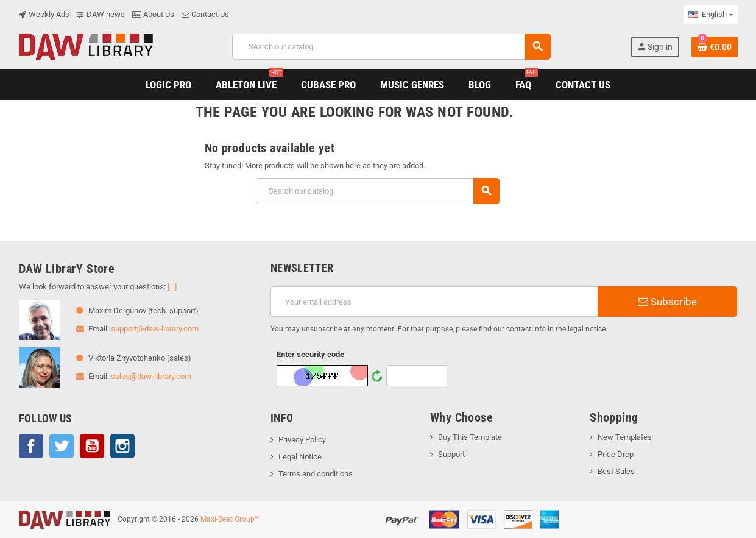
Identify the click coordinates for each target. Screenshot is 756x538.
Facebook (31, 446)
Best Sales (616, 471)
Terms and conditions (316, 474)
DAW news (101, 14)
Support (451, 454)
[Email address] (434, 302)
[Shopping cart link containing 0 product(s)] (715, 47)
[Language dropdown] (710, 15)
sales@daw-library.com (151, 376)
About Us (153, 14)
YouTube (92, 446)
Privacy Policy (302, 440)
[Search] (391, 47)
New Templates (625, 437)
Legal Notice (300, 457)
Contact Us (205, 14)
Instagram (122, 446)
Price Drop (616, 454)
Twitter (62, 446)
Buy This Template (470, 437)
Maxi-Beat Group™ (230, 519)
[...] (172, 287)
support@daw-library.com (155, 329)
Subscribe (667, 302)
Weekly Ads (44, 14)
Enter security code (310, 354)
